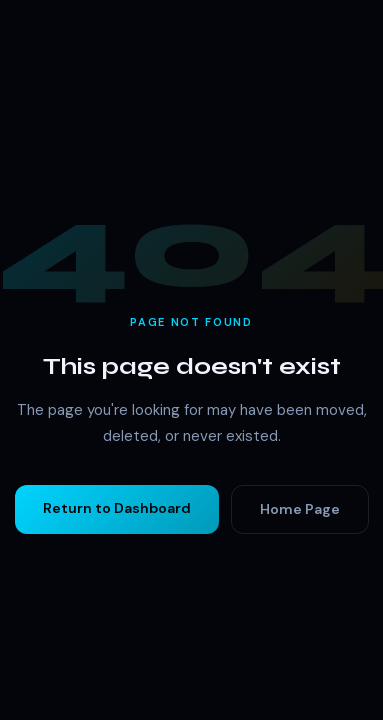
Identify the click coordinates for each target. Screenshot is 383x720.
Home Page (300, 509)
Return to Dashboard (117, 508)
